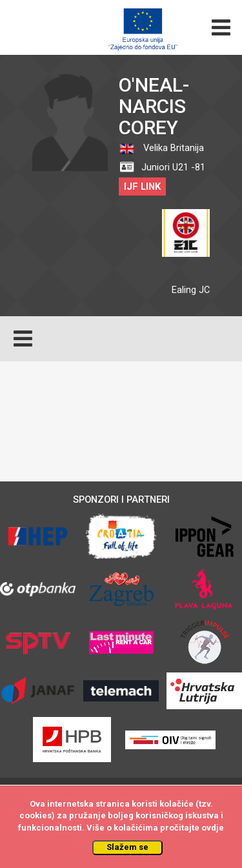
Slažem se (127, 847)
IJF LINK (142, 187)
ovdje (213, 828)
